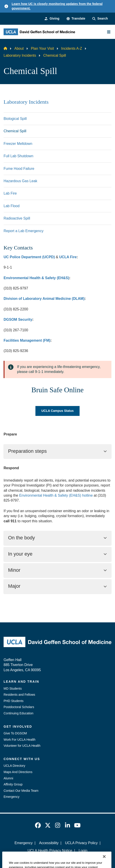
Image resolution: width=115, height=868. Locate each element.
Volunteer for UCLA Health (22, 746)
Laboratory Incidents (20, 55)
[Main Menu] (109, 32)
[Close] (104, 863)
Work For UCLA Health (20, 740)
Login (83, 851)
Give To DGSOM (15, 733)
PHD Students (14, 701)
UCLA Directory (14, 766)
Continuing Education (18, 713)
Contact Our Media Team (21, 791)
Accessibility (49, 843)
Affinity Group (13, 784)
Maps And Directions (18, 772)
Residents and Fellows (19, 695)
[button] (76, 19)
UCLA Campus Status (57, 411)
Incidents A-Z (72, 48)
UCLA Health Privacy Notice (50, 851)
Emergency (12, 797)
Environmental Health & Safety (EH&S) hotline (56, 495)
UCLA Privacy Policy (81, 843)
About (19, 48)
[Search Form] (100, 19)
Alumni (8, 778)
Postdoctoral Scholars (19, 707)
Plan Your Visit (42, 48)
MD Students (13, 689)
